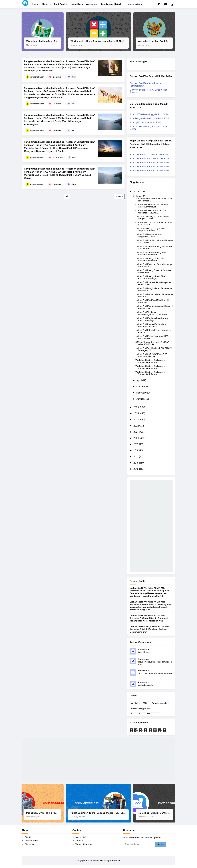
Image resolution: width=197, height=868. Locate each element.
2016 (136, 463)
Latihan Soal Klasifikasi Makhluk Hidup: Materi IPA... (154, 301)
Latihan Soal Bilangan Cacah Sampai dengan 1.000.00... (152, 218)
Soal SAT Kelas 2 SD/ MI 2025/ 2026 (149, 159)
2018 (136, 450)
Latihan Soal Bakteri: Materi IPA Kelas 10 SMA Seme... (154, 295)
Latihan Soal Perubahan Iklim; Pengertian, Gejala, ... (149, 235)
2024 (136, 413)
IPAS (74, 77)
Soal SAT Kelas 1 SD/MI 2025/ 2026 (149, 155)
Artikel (135, 703)
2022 (136, 426)
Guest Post (81, 837)
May (139, 196)
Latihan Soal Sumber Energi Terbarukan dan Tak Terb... (154, 247)
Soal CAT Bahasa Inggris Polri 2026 (149, 114)
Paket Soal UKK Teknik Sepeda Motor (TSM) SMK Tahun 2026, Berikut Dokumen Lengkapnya (100, 815)
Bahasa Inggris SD (140, 709)
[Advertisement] (151, 526)
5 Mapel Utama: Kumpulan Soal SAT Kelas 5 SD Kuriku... (152, 343)
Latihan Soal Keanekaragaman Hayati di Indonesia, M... (154, 307)
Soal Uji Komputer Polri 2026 (145, 122)
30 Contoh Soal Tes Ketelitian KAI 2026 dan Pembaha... (154, 200)
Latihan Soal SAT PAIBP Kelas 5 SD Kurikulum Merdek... (151, 355)
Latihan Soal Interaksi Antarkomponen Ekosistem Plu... (153, 283)
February (142, 393)
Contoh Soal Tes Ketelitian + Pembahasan (145, 85)
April (139, 380)
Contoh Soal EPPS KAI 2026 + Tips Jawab (149, 91)
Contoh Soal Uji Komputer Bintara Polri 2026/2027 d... (154, 224)
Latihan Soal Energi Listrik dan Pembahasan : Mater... (150, 259)
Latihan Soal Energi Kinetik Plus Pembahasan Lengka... (150, 277)
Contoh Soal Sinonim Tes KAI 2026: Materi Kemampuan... (152, 205)
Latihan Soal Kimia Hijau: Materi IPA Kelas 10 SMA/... (152, 337)
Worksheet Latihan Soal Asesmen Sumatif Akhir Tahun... (151, 361)
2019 (136, 444)
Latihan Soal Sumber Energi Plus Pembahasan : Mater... (151, 253)
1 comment (58, 157)
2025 (136, 407)
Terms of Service (83, 844)
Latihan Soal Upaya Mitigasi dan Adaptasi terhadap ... (150, 230)
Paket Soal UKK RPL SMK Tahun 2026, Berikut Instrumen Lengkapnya (155, 815)
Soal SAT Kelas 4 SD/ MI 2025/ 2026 (149, 167)
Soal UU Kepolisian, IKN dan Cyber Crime (149, 128)
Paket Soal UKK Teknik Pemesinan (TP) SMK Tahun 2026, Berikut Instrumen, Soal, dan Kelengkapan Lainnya (44, 815)
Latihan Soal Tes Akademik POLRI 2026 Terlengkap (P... (154, 349)
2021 (136, 432)
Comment (58, 77)
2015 (136, 469)
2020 (137, 438)
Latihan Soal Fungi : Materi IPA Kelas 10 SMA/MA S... (154, 289)
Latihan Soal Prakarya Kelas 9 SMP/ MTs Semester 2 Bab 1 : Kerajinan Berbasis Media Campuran (149, 629)
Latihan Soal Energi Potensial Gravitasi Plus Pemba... (153, 271)
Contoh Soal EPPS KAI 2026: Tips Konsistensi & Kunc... (151, 211)
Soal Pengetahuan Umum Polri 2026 (149, 118)
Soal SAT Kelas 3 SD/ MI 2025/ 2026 (149, 163)
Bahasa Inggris (159, 703)
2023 (136, 420)
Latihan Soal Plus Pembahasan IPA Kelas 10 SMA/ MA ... (154, 241)
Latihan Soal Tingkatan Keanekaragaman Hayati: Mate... (152, 313)
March (140, 387)
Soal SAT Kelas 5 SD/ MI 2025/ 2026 (149, 171)
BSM (145, 703)
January (141, 399)
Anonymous (143, 649)
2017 (136, 457)
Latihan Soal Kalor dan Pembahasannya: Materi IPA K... (154, 265)
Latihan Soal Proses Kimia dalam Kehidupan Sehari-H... (151, 325)
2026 (136, 192)
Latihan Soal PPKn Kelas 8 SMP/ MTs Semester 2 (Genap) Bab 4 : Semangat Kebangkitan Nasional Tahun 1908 (149, 618)
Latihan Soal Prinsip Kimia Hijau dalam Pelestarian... (153, 331)
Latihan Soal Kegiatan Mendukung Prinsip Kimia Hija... (152, 319)
